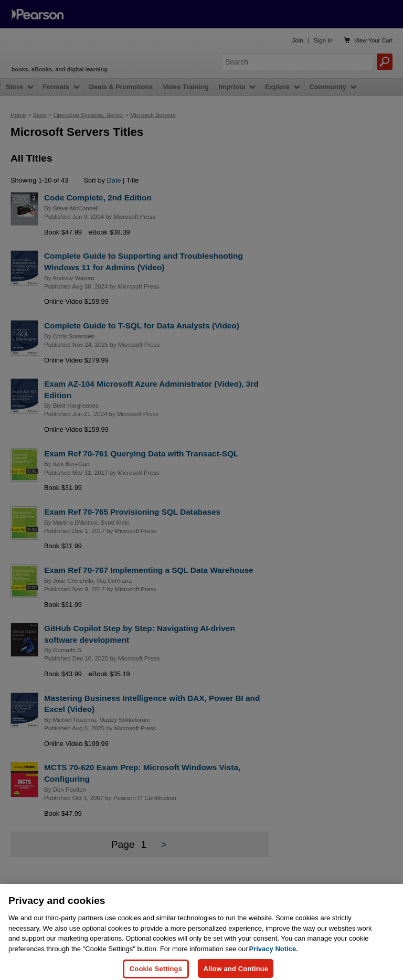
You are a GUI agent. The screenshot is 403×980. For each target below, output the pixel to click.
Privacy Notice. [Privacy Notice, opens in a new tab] (274, 966)
